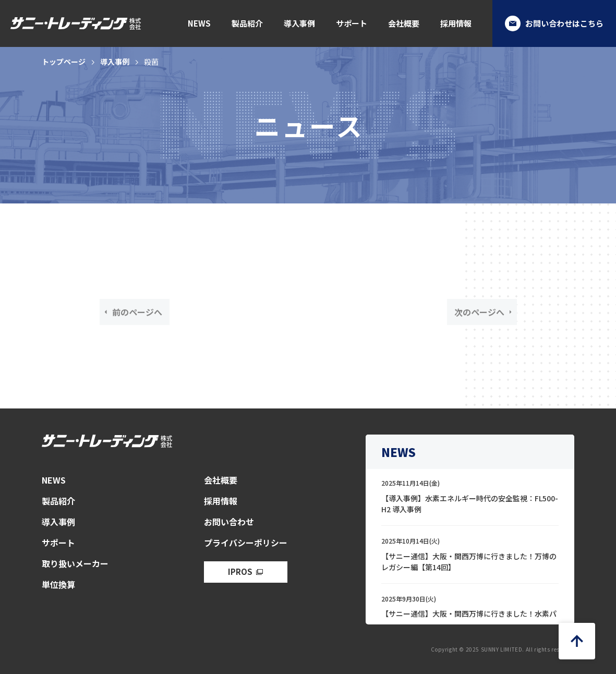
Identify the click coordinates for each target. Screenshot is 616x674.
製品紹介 (247, 23)
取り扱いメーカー (75, 563)
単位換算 (58, 584)
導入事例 (299, 23)
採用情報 (456, 23)
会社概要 (404, 23)
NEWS (199, 23)
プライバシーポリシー (246, 543)
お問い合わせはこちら (554, 23)
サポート (352, 23)
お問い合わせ (229, 522)
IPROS (240, 571)
